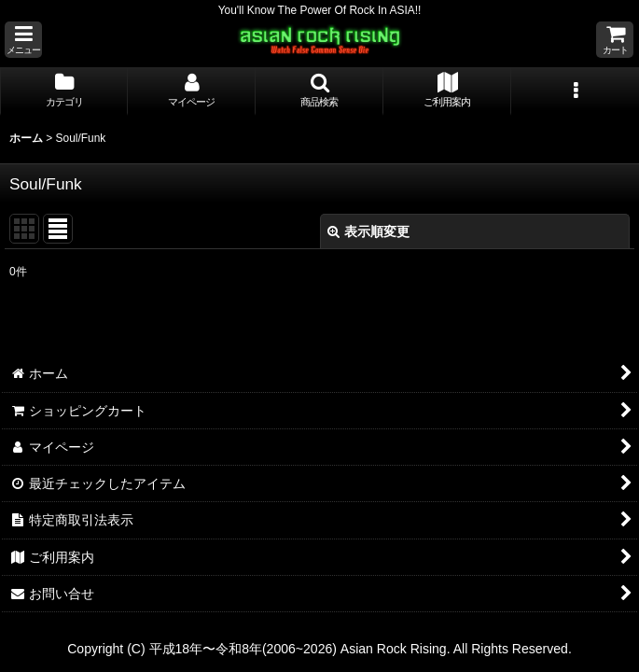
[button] (23, 40)
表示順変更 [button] (368, 231)
